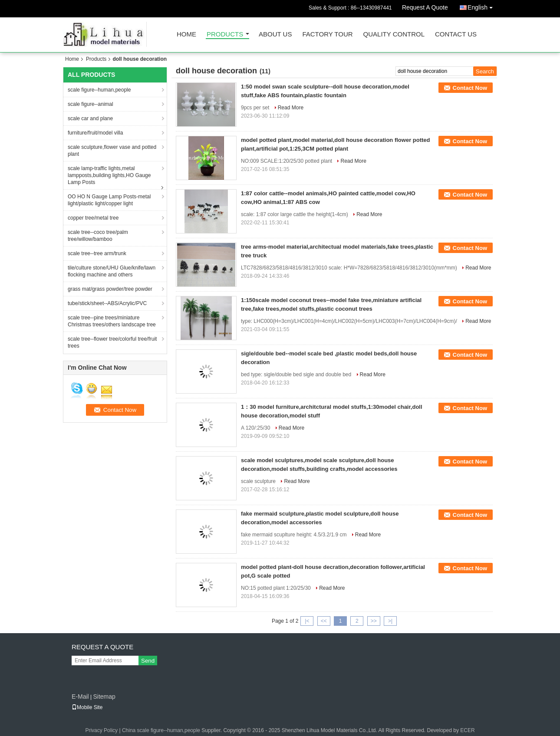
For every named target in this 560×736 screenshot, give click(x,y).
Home (186, 34)
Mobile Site (87, 707)
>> (374, 621)
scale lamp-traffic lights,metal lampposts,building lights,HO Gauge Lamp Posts (109, 175)
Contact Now (470, 88)
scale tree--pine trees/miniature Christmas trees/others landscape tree (112, 321)
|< (307, 621)
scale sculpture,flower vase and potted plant (112, 151)
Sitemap (104, 697)
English (482, 6)
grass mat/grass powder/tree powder (110, 289)
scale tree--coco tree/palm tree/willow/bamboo (98, 236)
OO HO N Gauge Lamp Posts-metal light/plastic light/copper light (109, 200)
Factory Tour (327, 34)
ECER (467, 730)
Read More (291, 108)
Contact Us (456, 34)
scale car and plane (90, 118)
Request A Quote (425, 7)
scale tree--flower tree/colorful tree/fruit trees (112, 342)
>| (390, 621)
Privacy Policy (101, 730)
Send (148, 661)
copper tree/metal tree (93, 218)
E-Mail (80, 697)
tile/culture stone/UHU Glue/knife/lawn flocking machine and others (112, 271)
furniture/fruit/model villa (95, 133)
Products (225, 34)
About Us (275, 34)
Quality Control (394, 34)
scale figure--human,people (99, 90)
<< (324, 621)
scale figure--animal (91, 104)
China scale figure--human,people (161, 730)
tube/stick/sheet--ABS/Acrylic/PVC (107, 303)
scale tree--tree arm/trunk (97, 253)
